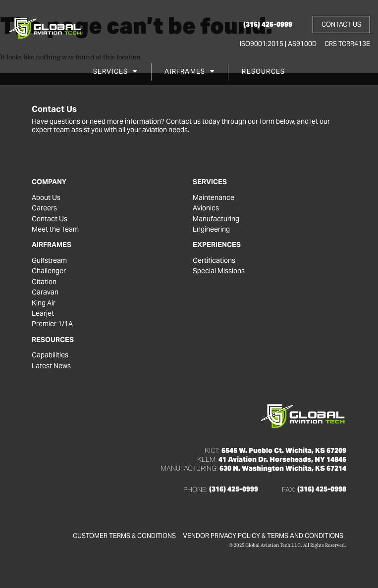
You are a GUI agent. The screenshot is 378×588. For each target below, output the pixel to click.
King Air (44, 303)
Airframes (189, 72)
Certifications (214, 261)
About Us (46, 198)
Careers (44, 208)
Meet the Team (55, 229)
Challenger (49, 271)
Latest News (51, 366)
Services (115, 72)
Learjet (43, 314)
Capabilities (50, 355)
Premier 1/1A (52, 324)
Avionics (206, 208)
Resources (263, 72)
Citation (44, 282)
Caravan (45, 292)
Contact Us (50, 219)
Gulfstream (49, 261)
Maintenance (214, 198)
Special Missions (219, 271)
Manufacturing (216, 219)
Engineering (211, 229)
